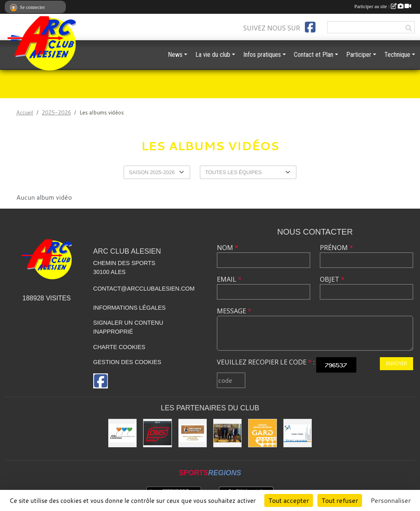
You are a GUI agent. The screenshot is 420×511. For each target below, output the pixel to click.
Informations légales (130, 308)
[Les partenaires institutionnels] (227, 433)
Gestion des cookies (127, 362)
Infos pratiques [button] (262, 55)
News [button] (175, 55)
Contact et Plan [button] (314, 55)
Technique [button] (397, 55)
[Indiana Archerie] (193, 433)
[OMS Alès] (157, 433)
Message (234, 311)
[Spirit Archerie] (298, 433)
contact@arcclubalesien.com (144, 289)
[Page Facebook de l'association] (310, 27)
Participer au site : (383, 6)
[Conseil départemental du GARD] (262, 433)
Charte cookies (119, 347)
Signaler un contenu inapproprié (128, 327)
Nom (228, 248)
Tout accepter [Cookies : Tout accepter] (289, 500)
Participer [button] (359, 55)
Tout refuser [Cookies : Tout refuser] (340, 500)
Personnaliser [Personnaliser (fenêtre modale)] (391, 500)
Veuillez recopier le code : (266, 362)
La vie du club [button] (213, 55)
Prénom (336, 248)
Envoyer (396, 363)
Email (229, 279)
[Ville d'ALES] (122, 433)
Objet (332, 279)
